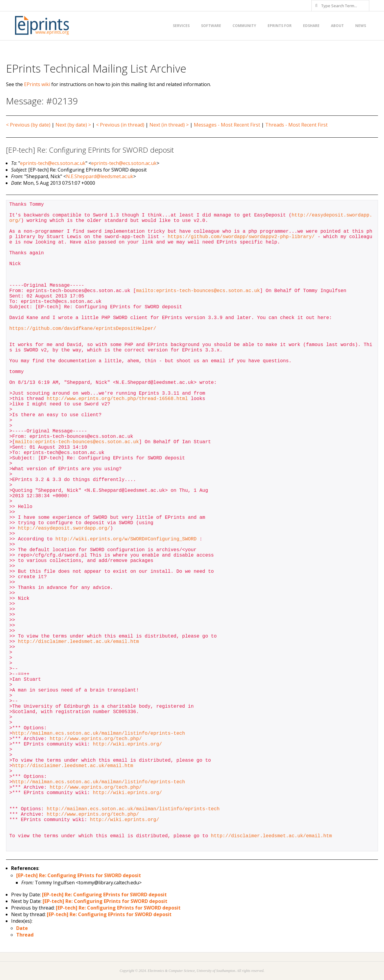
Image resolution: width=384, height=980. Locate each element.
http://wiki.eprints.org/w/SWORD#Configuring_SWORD (126, 539)
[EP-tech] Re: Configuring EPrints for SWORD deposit (79, 875)
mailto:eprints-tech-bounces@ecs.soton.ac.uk (198, 291)
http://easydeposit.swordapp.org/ (64, 528)
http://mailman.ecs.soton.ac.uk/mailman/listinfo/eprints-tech (99, 734)
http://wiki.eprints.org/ (127, 744)
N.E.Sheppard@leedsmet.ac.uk (100, 176)
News (361, 26)
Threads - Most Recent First (296, 125)
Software (211, 26)
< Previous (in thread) (120, 125)
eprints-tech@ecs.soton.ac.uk (53, 163)
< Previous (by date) (28, 125)
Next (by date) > (73, 125)
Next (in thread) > (169, 125)
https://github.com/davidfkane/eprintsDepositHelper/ (83, 329)
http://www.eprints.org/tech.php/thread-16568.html (117, 399)
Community (244, 26)
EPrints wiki (37, 84)
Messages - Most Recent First (227, 125)
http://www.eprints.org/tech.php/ (96, 739)
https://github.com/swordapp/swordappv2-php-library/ (241, 237)
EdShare (311, 26)
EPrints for (280, 26)
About (337, 26)
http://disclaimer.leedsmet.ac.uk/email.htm (78, 642)
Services (181, 26)
